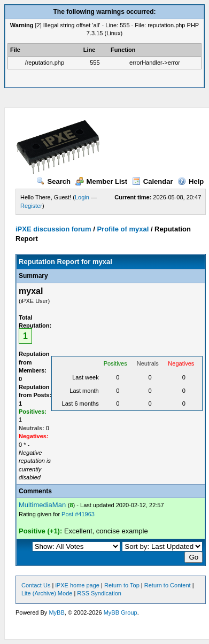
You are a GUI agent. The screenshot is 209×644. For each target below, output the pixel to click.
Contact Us (36, 585)
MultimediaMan (42, 505)
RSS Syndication (99, 593)
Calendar (153, 181)
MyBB (56, 612)
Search (53, 181)
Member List (102, 181)
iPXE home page (77, 585)
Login (82, 197)
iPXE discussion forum (53, 229)
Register (31, 206)
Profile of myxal (123, 229)
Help (191, 181)
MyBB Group (121, 612)
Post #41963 (78, 514)
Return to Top (122, 585)
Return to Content (168, 585)
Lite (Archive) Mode (47, 593)
